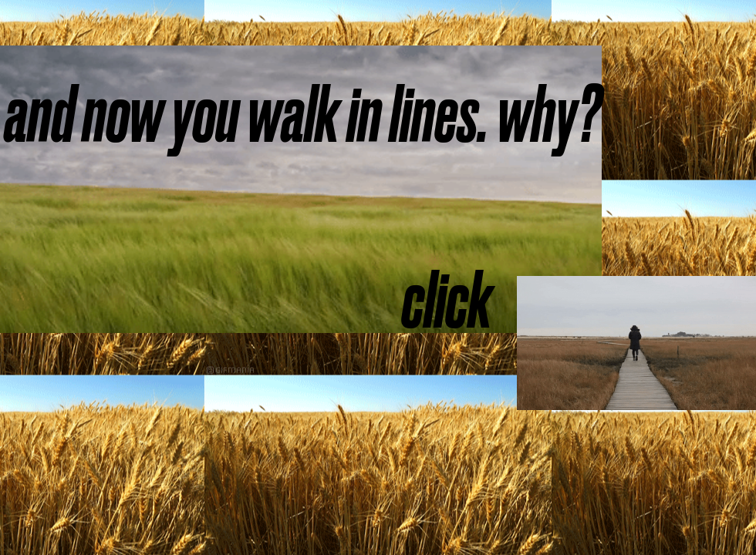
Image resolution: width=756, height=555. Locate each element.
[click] (447, 301)
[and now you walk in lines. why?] (303, 115)
